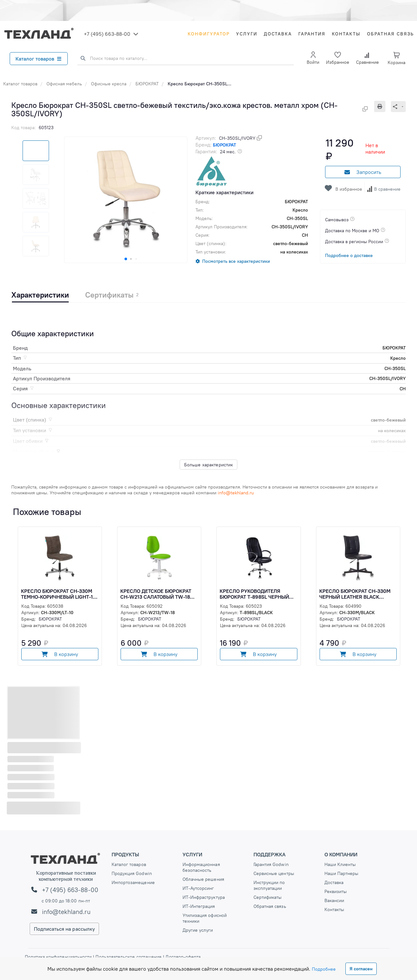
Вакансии (334, 900)
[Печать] (382, 106)
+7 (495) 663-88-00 (107, 34)
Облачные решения (203, 879)
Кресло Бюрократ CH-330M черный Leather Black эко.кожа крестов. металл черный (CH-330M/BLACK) (355, 594)
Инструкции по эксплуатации (269, 885)
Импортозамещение (133, 882)
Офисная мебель (64, 84)
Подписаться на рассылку (65, 929)
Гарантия (312, 34)
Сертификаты (268, 897)
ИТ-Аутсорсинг (198, 888)
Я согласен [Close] (361, 969)
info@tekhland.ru (66, 912)
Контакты (346, 34)
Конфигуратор (209, 34)
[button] (126, 259)
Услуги (247, 34)
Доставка (278, 34)
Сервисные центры (274, 873)
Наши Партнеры (342, 873)
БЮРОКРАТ (147, 84)
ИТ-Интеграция (199, 906)
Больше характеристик (209, 465)
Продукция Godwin (132, 873)
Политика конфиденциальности (59, 957)
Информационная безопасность (201, 867)
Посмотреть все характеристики (236, 261)
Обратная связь (390, 34)
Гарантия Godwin (271, 864)
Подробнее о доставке (349, 255)
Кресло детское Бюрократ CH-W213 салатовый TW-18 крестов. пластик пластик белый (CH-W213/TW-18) (156, 594)
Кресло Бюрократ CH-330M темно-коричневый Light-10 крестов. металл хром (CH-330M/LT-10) (59, 594)
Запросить (363, 172)
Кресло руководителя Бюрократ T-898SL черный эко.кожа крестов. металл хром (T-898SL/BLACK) (255, 594)
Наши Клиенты (340, 864)
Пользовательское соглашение (129, 957)
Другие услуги (198, 930)
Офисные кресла (109, 84)
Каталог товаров (38, 59)
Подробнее (324, 969)
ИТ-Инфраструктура (204, 897)
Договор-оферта (182, 957)
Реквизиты (336, 891)
